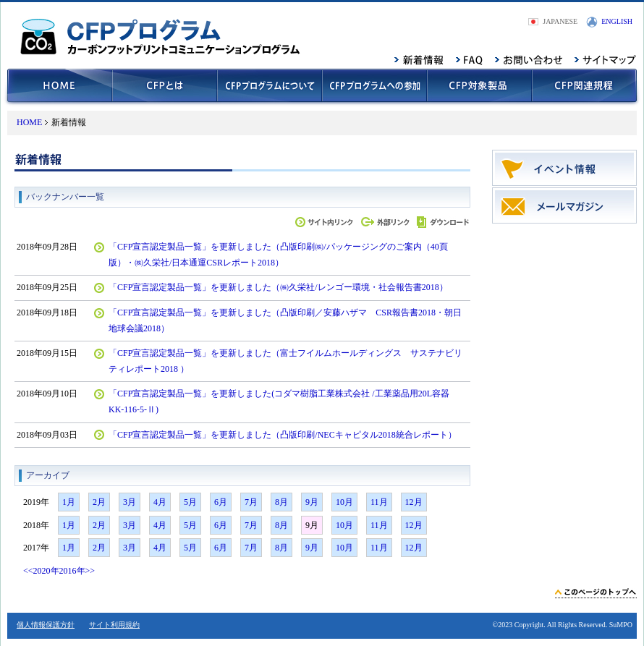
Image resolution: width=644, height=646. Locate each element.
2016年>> (77, 571)
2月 (99, 502)
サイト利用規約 (114, 625)
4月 (160, 502)
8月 (281, 502)
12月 (414, 502)
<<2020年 (41, 571)
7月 (251, 502)
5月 (190, 502)
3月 (130, 502)
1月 (69, 502)
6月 (221, 502)
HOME (29, 122)
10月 (344, 502)
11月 (379, 502)
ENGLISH (617, 21)
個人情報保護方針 (46, 625)
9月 (312, 502)
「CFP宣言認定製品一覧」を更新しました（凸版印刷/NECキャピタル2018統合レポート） (283, 435)
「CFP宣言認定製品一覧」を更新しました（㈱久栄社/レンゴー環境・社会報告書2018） (278, 287)
